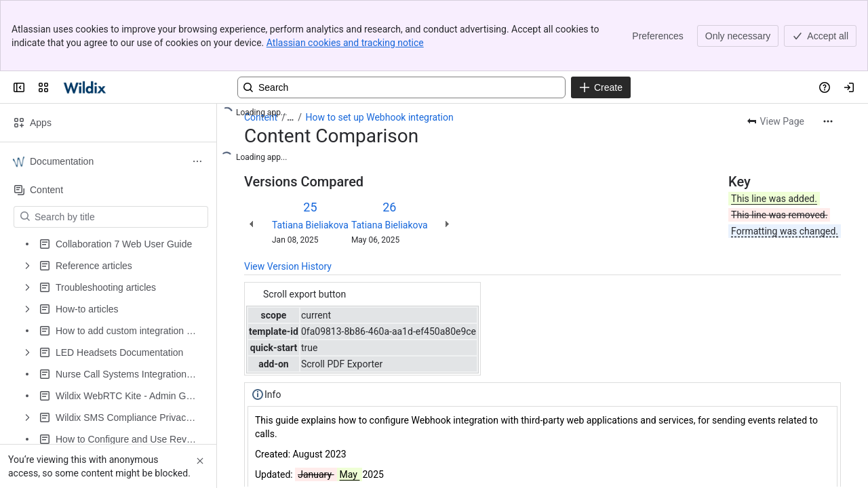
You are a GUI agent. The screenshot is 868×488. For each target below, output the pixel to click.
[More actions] (828, 121)
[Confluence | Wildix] (86, 87)
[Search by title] (119, 217)
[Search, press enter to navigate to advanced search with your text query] (401, 87)
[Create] (601, 87)
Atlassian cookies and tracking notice (345, 43)
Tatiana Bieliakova (310, 225)
